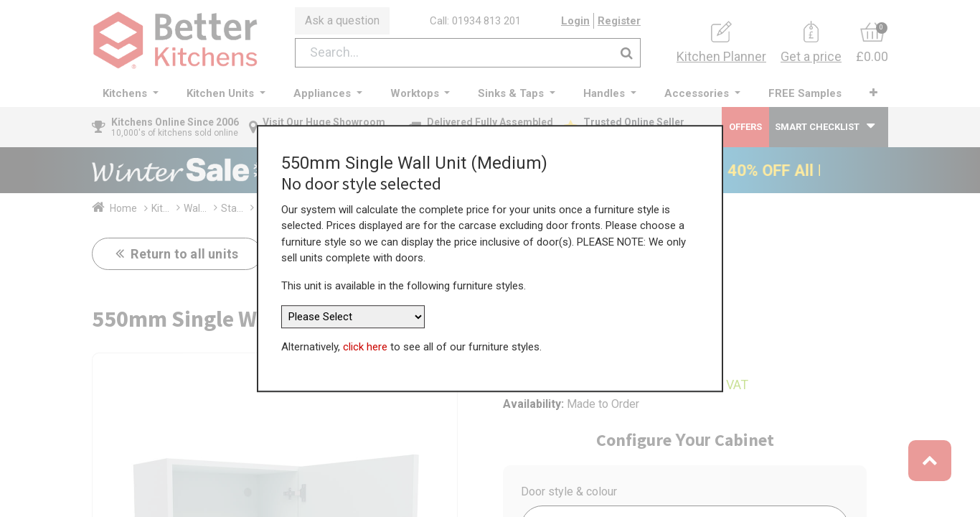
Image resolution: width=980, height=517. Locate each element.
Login (575, 21)
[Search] (627, 53)
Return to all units (183, 254)
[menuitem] (805, 94)
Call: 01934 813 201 (475, 21)
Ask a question (342, 20)
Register (619, 21)
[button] (873, 93)
